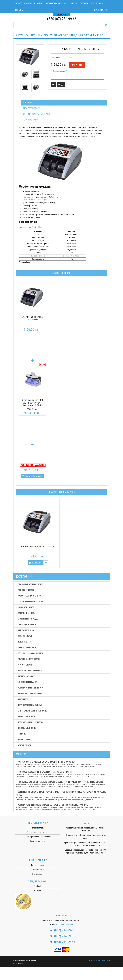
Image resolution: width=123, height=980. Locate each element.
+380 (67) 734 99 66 (62, 19)
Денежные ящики (25, 630)
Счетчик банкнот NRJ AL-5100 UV (32, 318)
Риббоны (21, 734)
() (61, 85)
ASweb (22, 963)
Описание (28, 102)
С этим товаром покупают (36, 114)
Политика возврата (37, 841)
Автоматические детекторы (30, 688)
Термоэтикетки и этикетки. (30, 722)
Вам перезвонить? (60, 71)
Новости (103, 3)
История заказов (37, 865)
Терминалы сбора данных (29, 705)
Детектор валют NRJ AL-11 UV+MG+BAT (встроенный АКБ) (32, 403)
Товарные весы (24, 642)
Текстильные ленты (26, 728)
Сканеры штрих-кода (27, 619)
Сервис (40, 3)
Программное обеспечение (29, 584)
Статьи (94, 3)
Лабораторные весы (26, 648)
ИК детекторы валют (26, 682)
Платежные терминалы (28, 659)
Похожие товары (31, 120)
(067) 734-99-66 (65, 930)
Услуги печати (23, 745)
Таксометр (22, 699)
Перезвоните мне (101, 10)
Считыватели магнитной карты (32, 711)
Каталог (18, 3)
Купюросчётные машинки (29, 694)
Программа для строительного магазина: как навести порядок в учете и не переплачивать (62, 784)
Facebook (37, 886)
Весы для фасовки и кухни (29, 653)
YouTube (37, 891)
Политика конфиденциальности (100, 961)
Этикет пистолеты (25, 717)
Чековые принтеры (25, 607)
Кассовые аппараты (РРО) (28, 596)
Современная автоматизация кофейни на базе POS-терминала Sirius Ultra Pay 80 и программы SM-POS (62, 796)
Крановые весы (24, 665)
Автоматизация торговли (57, 3)
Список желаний (37, 870)
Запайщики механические (29, 671)
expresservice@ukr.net (64, 925)
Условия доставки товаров (37, 832)
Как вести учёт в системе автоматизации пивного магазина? (62, 764)
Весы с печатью (24, 636)
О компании (30, 3)
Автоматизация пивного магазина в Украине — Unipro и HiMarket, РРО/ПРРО (62, 807)
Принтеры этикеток (26, 625)
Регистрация (37, 874)
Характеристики (31, 108)
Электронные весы (25, 613)
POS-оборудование (25, 590)
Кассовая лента (24, 740)
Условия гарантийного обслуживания (37, 837)
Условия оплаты (37, 828)
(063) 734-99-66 (65, 942)
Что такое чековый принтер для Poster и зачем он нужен (62, 774)
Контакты (19, 10)
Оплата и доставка (80, 3)
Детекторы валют (25, 676)
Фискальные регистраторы (29, 602)
